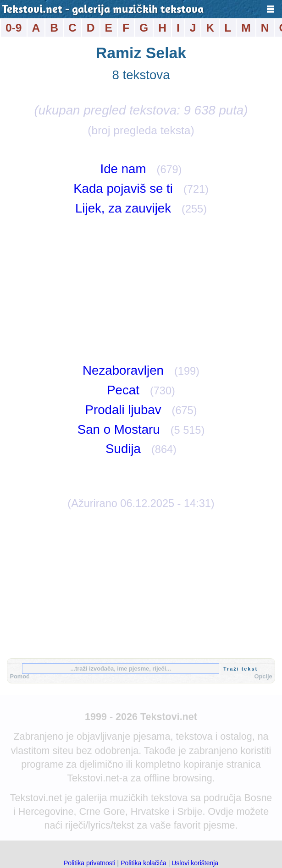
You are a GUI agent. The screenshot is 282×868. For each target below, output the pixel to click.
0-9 (14, 28)
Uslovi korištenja (195, 863)
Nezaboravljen (123, 370)
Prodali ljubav (123, 410)
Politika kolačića (144, 863)
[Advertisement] (141, 289)
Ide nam (123, 169)
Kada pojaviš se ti (123, 188)
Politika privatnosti (90, 863)
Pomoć (19, 676)
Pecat (123, 390)
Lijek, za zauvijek (123, 208)
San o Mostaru (119, 429)
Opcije (263, 676)
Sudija (123, 449)
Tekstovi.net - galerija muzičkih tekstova (103, 10)
